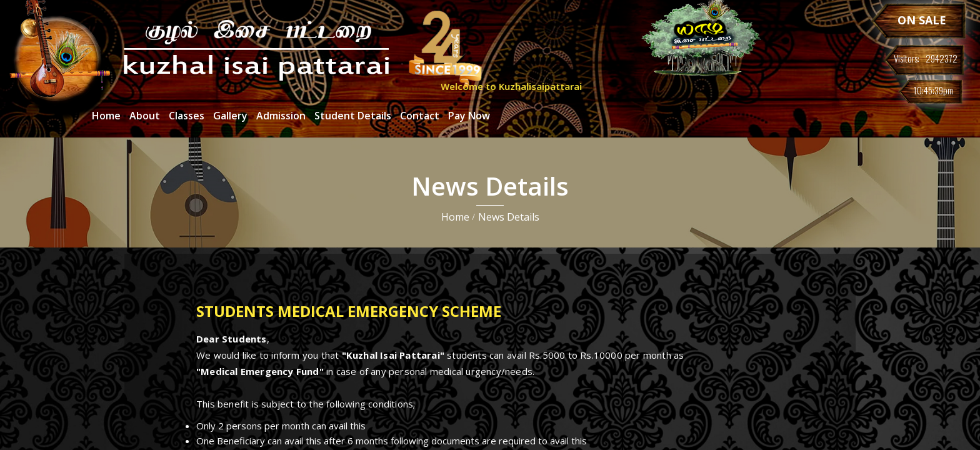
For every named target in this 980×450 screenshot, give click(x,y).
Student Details (353, 116)
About (145, 116)
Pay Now (469, 116)
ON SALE (922, 20)
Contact (420, 116)
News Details (509, 217)
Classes (187, 116)
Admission (281, 116)
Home (106, 116)
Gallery (230, 116)
